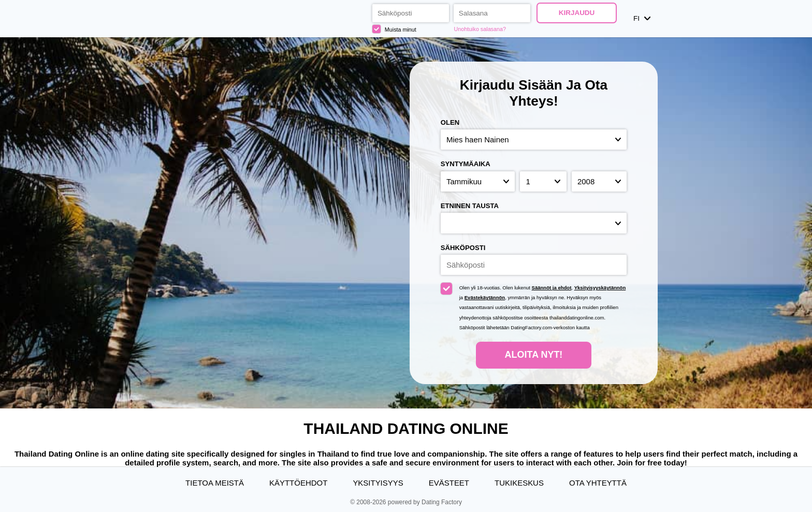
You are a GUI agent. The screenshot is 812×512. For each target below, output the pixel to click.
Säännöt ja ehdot (552, 288)
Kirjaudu (577, 13)
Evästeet (449, 483)
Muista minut (394, 29)
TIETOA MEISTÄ (215, 483)
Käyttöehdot (298, 483)
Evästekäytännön (485, 297)
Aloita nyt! (534, 355)
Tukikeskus (519, 483)
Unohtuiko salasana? (480, 29)
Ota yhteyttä (598, 483)
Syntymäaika (466, 164)
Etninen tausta (470, 206)
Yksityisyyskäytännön (600, 288)
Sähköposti (463, 248)
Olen (450, 122)
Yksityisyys (378, 483)
